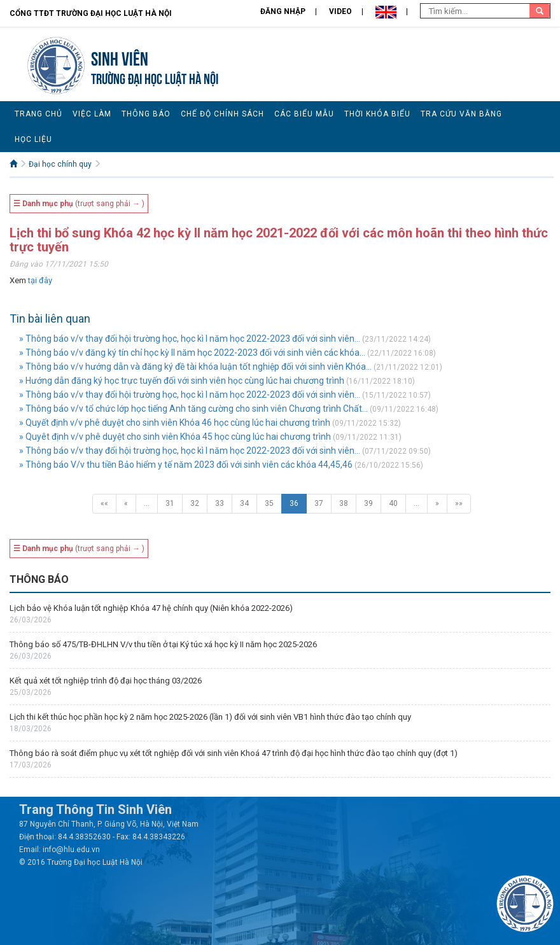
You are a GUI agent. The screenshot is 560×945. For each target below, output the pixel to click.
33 (220, 503)
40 (393, 503)
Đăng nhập (283, 11)
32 (195, 503)
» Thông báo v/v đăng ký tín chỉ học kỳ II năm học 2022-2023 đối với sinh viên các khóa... (192, 353)
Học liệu (33, 139)
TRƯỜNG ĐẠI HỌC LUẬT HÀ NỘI (155, 77)
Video (340, 11)
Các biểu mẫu (304, 114)
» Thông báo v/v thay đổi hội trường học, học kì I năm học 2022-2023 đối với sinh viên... (190, 339)
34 (244, 503)
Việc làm (92, 114)
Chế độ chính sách (222, 114)
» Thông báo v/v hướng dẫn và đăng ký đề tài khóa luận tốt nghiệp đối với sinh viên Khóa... (195, 367)
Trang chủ (38, 114)
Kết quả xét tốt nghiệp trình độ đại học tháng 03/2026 (106, 681)
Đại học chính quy (60, 164)
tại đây (40, 280)
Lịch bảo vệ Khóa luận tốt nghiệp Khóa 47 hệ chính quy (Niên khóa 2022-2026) (151, 608)
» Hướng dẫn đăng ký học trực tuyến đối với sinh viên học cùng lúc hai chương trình (182, 381)
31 (170, 503)
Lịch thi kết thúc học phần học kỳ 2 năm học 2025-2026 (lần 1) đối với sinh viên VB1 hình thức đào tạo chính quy (210, 717)
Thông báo (146, 114)
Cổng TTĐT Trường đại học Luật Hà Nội (91, 13)
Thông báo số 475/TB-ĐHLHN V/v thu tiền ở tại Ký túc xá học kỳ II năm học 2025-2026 (163, 644)
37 (319, 503)
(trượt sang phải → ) (79, 204)
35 (269, 503)
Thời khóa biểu (377, 114)
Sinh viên (120, 57)
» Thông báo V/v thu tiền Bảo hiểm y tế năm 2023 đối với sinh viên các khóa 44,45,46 (186, 465)
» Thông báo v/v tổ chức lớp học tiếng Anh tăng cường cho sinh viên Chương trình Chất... (193, 409)
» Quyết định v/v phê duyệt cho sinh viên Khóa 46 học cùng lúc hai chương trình (175, 423)
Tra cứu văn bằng (461, 114)
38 (344, 503)
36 (294, 503)
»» (459, 503)
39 (368, 503)
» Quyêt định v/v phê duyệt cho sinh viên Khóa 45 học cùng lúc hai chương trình (175, 437)
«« (104, 503)
